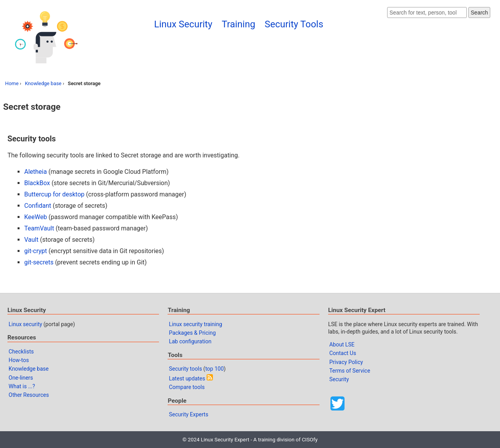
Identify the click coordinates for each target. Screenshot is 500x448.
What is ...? (22, 386)
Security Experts (188, 414)
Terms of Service (350, 371)
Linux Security (183, 24)
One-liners (21, 378)
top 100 (214, 369)
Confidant (38, 206)
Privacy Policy (346, 362)
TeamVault (39, 228)
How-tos (19, 360)
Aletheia (36, 172)
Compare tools (187, 387)
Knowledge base (43, 83)
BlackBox (37, 183)
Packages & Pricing (192, 333)
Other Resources (29, 395)
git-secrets (39, 262)
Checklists (21, 352)
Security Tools (294, 24)
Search (479, 12)
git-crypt (36, 251)
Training (239, 24)
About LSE (342, 344)
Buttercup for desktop (54, 194)
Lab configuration (190, 341)
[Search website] (427, 12)
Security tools (185, 369)
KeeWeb (36, 217)
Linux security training (195, 324)
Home (12, 83)
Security (339, 379)
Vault (31, 240)
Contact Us (343, 353)
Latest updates (187, 378)
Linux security (25, 324)
